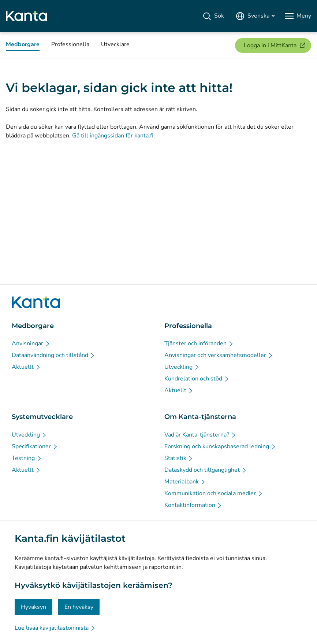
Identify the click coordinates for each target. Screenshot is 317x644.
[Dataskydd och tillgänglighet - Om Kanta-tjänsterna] (206, 470)
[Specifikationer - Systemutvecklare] (35, 446)
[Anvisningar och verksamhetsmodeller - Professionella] (219, 355)
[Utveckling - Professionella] (182, 367)
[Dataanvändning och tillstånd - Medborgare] (54, 355)
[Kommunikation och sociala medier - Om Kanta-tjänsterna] (214, 493)
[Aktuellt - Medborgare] (26, 367)
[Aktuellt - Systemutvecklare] (26, 470)
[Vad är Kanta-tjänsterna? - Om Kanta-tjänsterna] (200, 435)
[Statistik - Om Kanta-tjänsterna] (179, 458)
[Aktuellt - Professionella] (179, 390)
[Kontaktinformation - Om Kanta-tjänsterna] (193, 505)
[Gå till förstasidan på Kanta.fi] (36, 302)
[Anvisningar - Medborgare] (31, 343)
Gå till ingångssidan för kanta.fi (113, 136)
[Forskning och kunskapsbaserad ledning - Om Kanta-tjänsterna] (220, 446)
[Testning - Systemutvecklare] (27, 458)
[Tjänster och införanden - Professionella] (199, 343)
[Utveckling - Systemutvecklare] (29, 435)
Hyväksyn (33, 607)
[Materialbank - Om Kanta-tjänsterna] (185, 482)
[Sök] (213, 16)
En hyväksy (79, 607)
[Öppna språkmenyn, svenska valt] (255, 16)
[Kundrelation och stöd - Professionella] (197, 379)
